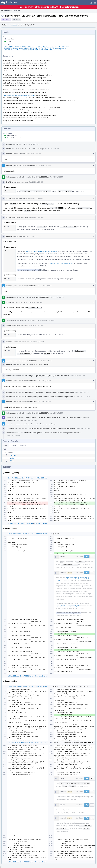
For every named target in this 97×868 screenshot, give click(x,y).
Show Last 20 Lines (40, 523)
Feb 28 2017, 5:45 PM (45, 361)
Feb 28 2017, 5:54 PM (78, 376)
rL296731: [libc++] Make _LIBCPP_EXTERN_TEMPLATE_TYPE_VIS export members (33, 50)
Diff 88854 (33, 286)
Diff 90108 (33, 361)
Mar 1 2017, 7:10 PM (45, 402)
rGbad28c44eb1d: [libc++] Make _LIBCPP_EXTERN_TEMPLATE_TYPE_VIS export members (36, 46)
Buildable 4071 (12, 135)
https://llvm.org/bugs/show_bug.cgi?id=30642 (42, 251)
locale (12, 458)
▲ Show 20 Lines (14, 523)
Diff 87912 (33, 166)
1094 (7, 191)
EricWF (9, 41)
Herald (8, 149)
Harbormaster (11, 177)
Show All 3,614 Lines (27, 676)
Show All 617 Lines (28, 534)
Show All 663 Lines (28, 478)
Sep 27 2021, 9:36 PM (83, 428)
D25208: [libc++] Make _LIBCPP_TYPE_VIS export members (47, 376)
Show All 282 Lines (27, 743)
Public (17, 20)
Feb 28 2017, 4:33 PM (36, 326)
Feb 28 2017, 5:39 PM (37, 342)
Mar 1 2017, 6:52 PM (82, 392)
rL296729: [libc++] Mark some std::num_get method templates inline (50, 397)
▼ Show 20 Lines (41, 478)
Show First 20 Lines (14, 478)
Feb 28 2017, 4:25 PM (35, 302)
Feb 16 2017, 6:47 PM (35, 198)
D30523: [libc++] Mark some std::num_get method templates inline (49, 392)
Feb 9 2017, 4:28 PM (45, 166)
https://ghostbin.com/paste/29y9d (62, 263)
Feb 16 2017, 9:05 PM (34, 236)
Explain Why (19, 420)
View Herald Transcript (36, 149)
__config (13, 455)
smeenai (14, 25)
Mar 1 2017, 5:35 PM (45, 381)
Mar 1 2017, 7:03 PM (84, 397)
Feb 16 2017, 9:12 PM (45, 286)
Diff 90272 (33, 402)
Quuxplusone (11, 428)
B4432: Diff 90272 (42, 413)
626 (7, 226)
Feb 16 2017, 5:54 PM (36, 182)
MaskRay (9, 433)
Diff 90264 (33, 381)
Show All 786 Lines (28, 686)
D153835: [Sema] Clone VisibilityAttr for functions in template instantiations (53, 433)
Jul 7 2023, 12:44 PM (14, 436)
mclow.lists (10, 39)
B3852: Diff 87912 (42, 177)
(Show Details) (43, 364)
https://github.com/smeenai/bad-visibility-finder (19, 95)
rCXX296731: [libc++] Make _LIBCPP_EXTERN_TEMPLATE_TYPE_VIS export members (35, 48)
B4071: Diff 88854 (42, 297)
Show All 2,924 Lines (27, 862)
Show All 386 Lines (27, 523)
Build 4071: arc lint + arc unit (16, 138)
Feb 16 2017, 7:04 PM (36, 217)
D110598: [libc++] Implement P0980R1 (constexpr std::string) (52, 428)
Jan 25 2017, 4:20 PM (35, 144)
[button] (95, 3)
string (12, 461)
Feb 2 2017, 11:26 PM (34, 154)
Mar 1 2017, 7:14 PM (31, 420)
